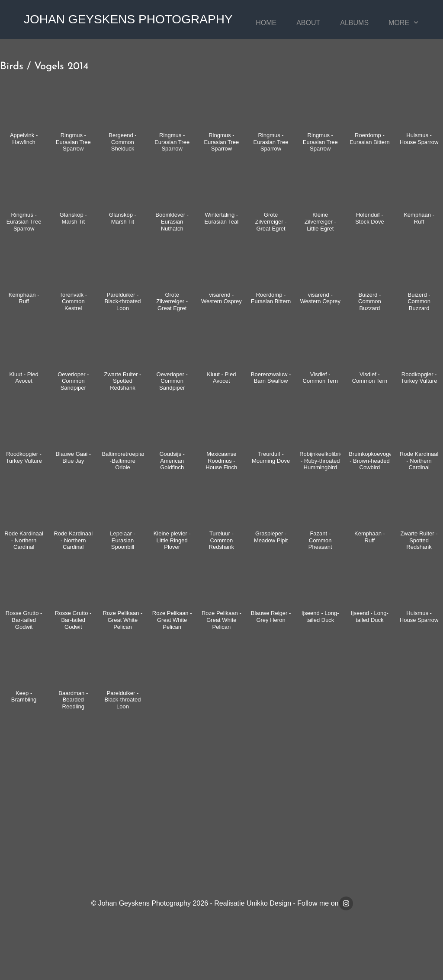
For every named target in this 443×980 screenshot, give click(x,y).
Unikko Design (269, 903)
